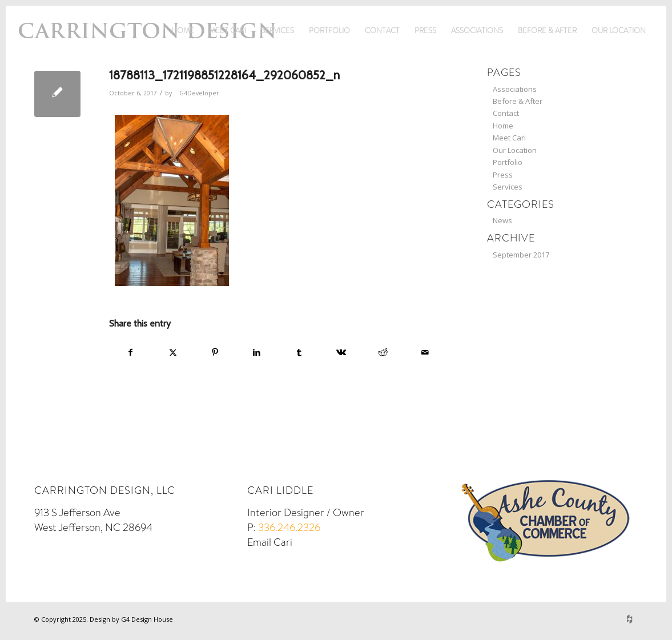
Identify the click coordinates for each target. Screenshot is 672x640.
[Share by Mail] (425, 353)
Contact (382, 31)
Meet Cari (228, 31)
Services (277, 31)
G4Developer (199, 93)
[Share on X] (173, 353)
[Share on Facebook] (131, 353)
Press (425, 31)
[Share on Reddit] (383, 353)
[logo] (147, 48)
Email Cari (270, 542)
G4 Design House (147, 619)
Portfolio (329, 31)
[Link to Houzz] (629, 619)
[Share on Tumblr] (299, 353)
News (502, 220)
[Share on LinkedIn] (257, 353)
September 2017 (521, 255)
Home (183, 31)
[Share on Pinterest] (215, 353)
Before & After (547, 31)
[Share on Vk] (341, 353)
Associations (477, 31)
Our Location (619, 31)
